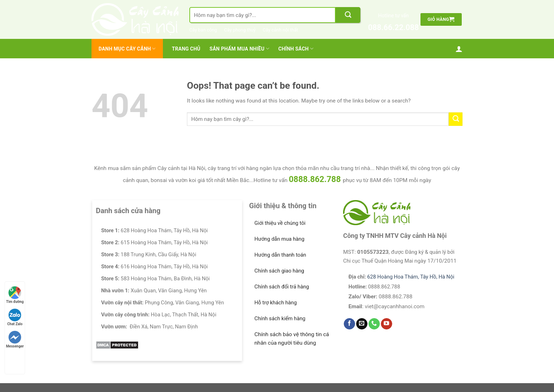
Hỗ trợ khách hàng (276, 303)
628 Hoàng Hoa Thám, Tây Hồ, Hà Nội (411, 277)
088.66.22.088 (394, 27)
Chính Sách (296, 49)
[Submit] (348, 15)
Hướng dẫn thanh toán (280, 255)
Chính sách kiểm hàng (280, 318)
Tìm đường (15, 295)
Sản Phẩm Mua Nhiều (239, 49)
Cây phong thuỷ (240, 30)
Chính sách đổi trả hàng (282, 287)
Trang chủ (186, 49)
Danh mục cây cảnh (127, 49)
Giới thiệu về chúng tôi (280, 223)
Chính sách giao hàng (279, 271)
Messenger (15, 340)
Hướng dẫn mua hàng (279, 239)
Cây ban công (203, 30)
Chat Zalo (15, 317)
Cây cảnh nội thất (281, 30)
